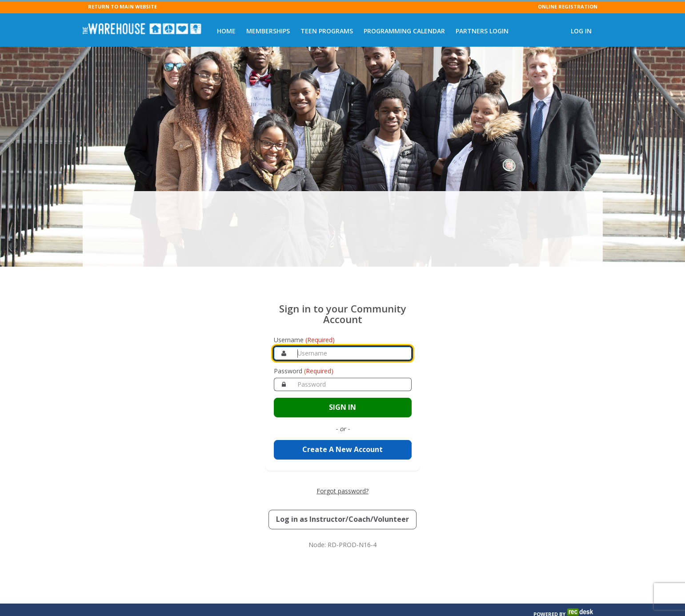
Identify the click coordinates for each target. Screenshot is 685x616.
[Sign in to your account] (343, 386)
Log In (581, 31)
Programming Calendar (404, 31)
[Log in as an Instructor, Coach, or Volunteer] (342, 498)
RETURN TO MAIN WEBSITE (122, 6)
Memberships (268, 31)
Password (304, 350)
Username (304, 318)
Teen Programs (327, 31)
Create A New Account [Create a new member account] (342, 428)
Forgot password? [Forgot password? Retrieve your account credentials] (342, 469)
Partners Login (482, 31)
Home (226, 31)
